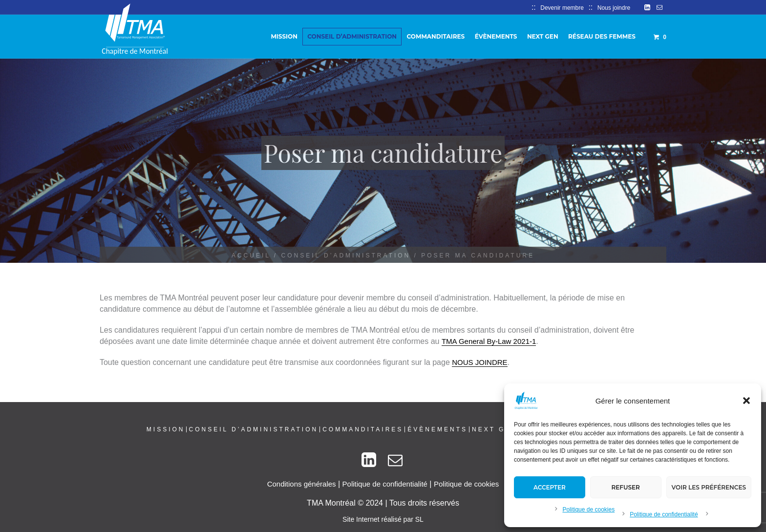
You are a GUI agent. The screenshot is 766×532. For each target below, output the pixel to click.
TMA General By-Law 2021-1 (489, 341)
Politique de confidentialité (664, 514)
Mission (166, 429)
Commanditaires (363, 429)
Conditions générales (302, 484)
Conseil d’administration (346, 255)
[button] (746, 401)
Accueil (251, 255)
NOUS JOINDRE (479, 362)
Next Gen (495, 429)
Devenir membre (562, 8)
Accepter (550, 487)
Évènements (437, 429)
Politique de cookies (588, 510)
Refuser (626, 487)
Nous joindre (614, 8)
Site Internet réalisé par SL (383, 519)
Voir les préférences (709, 487)
